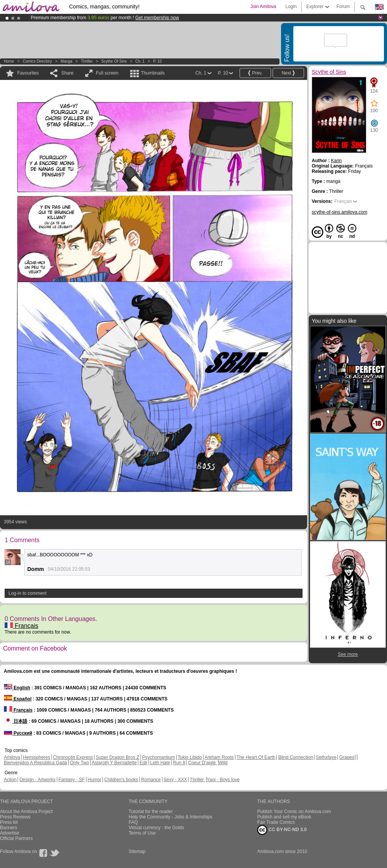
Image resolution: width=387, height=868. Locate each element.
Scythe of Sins (114, 61)
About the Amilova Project (26, 812)
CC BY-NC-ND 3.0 (282, 830)
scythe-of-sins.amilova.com (340, 212)
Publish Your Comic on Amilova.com (294, 812)
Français (21, 626)
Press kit (9, 822)
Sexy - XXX (175, 780)
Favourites (28, 73)
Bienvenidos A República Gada (36, 763)
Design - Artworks (38, 780)
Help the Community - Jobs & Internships (170, 817)
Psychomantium (158, 757)
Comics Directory (37, 61)
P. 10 (157, 61)
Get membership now (157, 18)
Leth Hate (160, 763)
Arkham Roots (219, 757)
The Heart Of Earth (256, 757)
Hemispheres (37, 757)
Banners (9, 828)
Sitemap (137, 851)
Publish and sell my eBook (284, 817)
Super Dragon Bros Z (117, 757)
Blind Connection (296, 757)
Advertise (10, 833)
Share (67, 73)
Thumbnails (153, 73)
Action (10, 780)
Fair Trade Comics (276, 822)
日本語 (16, 721)
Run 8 (179, 763)
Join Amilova (263, 7)
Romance (151, 780)
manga (67, 61)
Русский (18, 733)
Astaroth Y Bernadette (114, 763)
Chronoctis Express (73, 757)
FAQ (133, 822)
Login (291, 7)
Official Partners (16, 838)
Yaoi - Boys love (223, 780)
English (17, 688)
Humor (94, 780)
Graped (347, 757)
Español (18, 699)
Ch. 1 (140, 61)
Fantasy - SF (72, 780)
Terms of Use (142, 833)
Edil (144, 763)
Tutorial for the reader (151, 812)
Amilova (12, 757)
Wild (223, 763)
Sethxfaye (326, 757)
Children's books (121, 780)
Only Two (79, 763)
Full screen (107, 73)
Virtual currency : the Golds (156, 828)
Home (9, 61)
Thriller (87, 61)
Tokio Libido (190, 757)
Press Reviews (15, 817)
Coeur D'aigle (203, 763)
